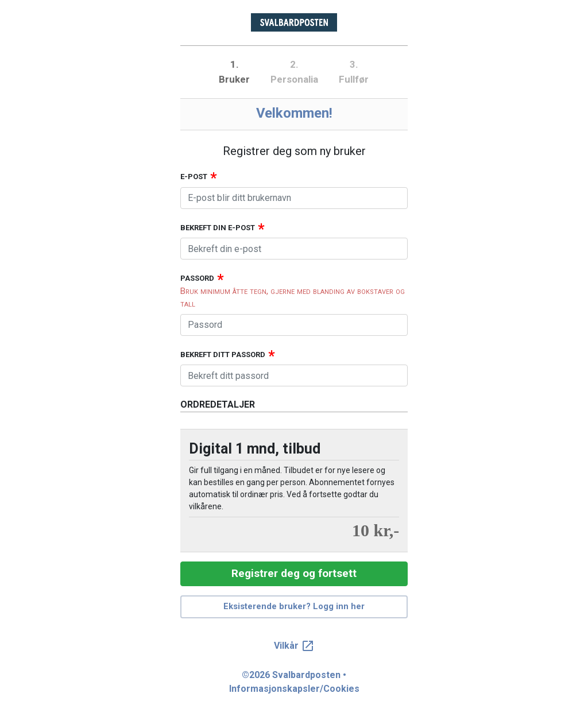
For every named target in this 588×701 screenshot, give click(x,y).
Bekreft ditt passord (223, 355)
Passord (197, 278)
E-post (194, 177)
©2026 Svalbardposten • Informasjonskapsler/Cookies (294, 682)
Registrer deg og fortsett (294, 573)
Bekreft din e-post (218, 228)
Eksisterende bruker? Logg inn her (294, 606)
